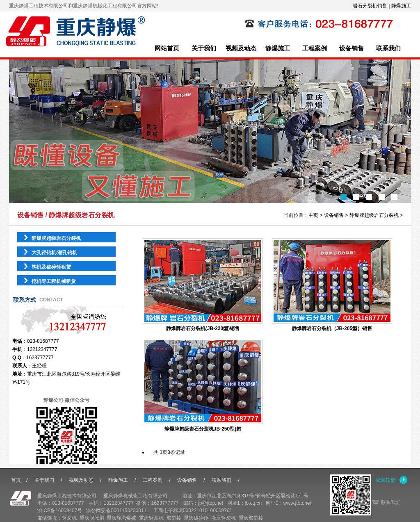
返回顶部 (386, 480)
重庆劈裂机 (151, 518)
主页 (313, 215)
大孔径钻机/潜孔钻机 (54, 253)
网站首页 (167, 48)
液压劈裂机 (224, 518)
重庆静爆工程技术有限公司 (67, 496)
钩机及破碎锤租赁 (51, 267)
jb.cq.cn (253, 503)
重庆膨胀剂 (92, 518)
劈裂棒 (174, 518)
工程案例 (315, 48)
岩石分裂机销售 (370, 6)
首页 (16, 480)
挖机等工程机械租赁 (54, 281)
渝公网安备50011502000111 (118, 511)
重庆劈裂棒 (251, 518)
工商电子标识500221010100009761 (193, 511)
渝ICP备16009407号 (60, 511)
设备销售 (352, 48)
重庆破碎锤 (196, 518)
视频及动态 (241, 48)
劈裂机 (69, 518)
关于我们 (204, 48)
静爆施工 (401, 6)
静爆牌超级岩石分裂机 (374, 215)
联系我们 (388, 48)
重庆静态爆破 (121, 518)
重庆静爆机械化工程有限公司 (135, 496)
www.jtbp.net (297, 503)
